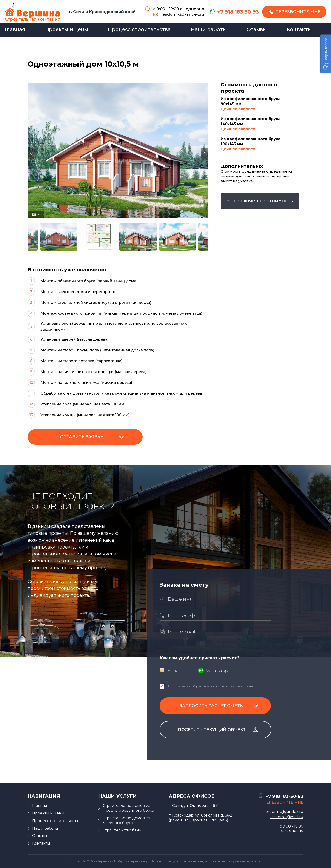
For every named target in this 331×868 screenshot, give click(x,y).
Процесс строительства (139, 29)
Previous (31, 153)
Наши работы (209, 29)
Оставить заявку (82, 437)
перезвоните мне (298, 12)
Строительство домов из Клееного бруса (127, 820)
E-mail (174, 671)
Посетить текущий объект (212, 730)
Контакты (299, 29)
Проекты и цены (67, 29)
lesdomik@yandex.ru (183, 14)
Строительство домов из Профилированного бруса (128, 808)
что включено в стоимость (260, 201)
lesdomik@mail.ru (287, 817)
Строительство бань (122, 830)
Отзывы (257, 29)
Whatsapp (217, 671)
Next (204, 153)
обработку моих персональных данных (224, 686)
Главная (15, 29)
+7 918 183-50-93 (238, 12)
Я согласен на (212, 686)
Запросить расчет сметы (212, 706)
